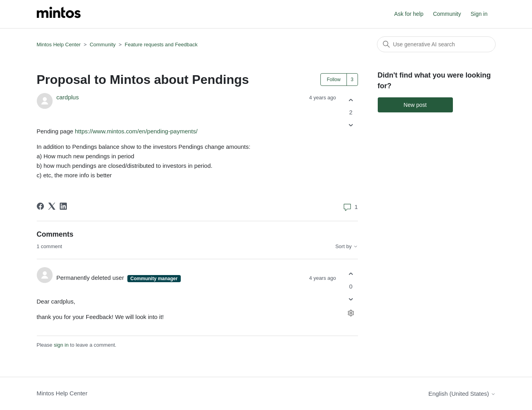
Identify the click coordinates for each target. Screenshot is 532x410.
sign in (61, 345)
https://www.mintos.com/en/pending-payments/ (137, 131)
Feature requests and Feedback (161, 45)
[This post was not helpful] (351, 125)
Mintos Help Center (59, 45)
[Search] (436, 44)
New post (415, 105)
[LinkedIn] (63, 206)
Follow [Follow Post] (334, 80)
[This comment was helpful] (351, 274)
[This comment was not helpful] (351, 299)
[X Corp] (52, 206)
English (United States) (462, 394)
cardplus (68, 97)
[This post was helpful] (351, 100)
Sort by (347, 247)
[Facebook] (40, 206)
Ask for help (409, 14)
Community (447, 14)
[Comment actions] (351, 313)
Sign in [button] (479, 14)
